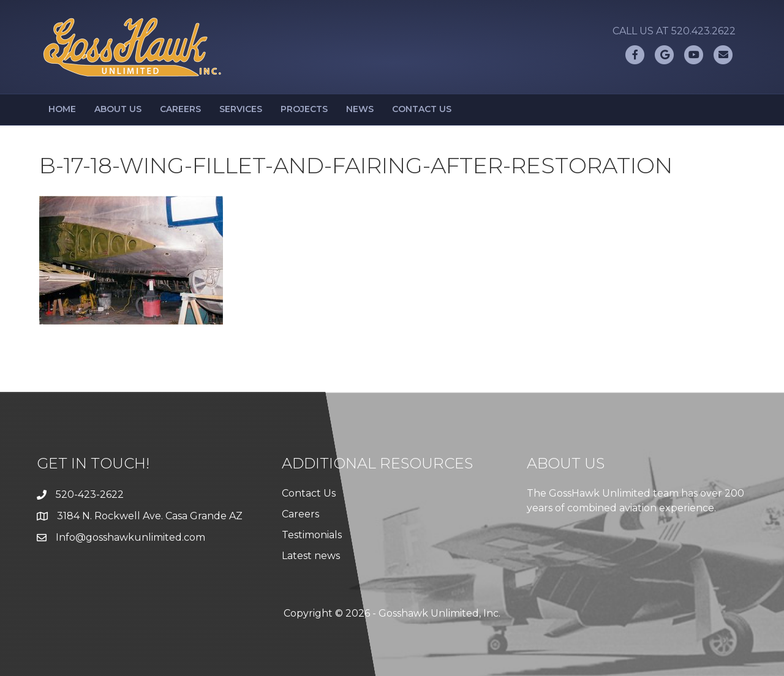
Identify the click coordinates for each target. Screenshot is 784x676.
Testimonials (312, 535)
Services (241, 109)
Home (62, 109)
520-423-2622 (90, 494)
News (360, 109)
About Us (118, 109)
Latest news (311, 556)
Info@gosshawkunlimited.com (130, 537)
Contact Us (422, 109)
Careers (180, 109)
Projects (304, 109)
